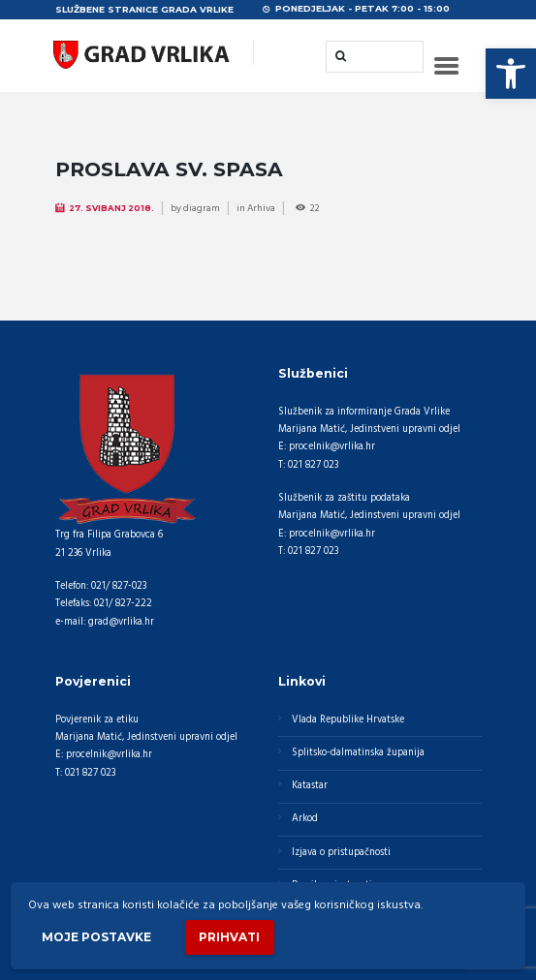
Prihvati (229, 937)
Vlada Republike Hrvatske (348, 720)
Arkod (305, 819)
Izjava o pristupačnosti (341, 853)
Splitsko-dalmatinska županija (358, 753)
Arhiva (261, 208)
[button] (511, 74)
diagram (202, 208)
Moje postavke (96, 937)
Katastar (310, 786)
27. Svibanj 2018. (111, 208)
